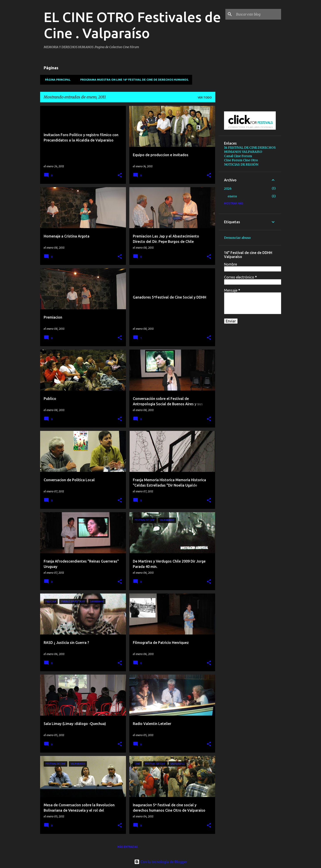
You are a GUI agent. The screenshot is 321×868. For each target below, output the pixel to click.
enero (232, 196)
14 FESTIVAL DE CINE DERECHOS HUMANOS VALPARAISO (250, 150)
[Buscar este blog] (258, 14)
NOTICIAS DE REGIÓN (241, 164)
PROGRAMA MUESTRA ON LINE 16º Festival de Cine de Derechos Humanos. (133, 80)
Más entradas (128, 847)
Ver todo (205, 97)
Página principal (56, 80)
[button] (120, 175)
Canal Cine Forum (238, 156)
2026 (228, 188)
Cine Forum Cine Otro (241, 160)
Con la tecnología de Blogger (161, 862)
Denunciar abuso (237, 238)
